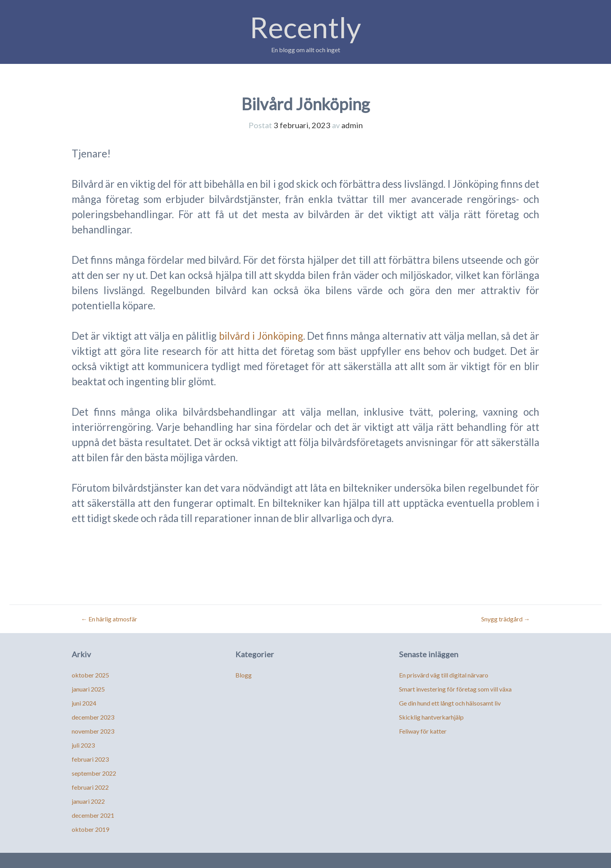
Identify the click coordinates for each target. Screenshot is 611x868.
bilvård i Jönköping (261, 336)
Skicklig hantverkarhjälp (431, 717)
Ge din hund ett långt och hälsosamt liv (450, 703)
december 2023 (93, 717)
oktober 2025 (90, 675)
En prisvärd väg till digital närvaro (444, 675)
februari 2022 (90, 787)
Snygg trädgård (506, 619)
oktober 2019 (90, 829)
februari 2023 (90, 759)
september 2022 (94, 773)
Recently (305, 27)
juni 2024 (84, 703)
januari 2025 (88, 689)
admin (352, 125)
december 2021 (93, 815)
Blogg (244, 675)
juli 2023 (83, 745)
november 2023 (93, 731)
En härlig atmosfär (109, 619)
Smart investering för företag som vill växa (455, 689)
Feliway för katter (423, 731)
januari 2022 (88, 801)
